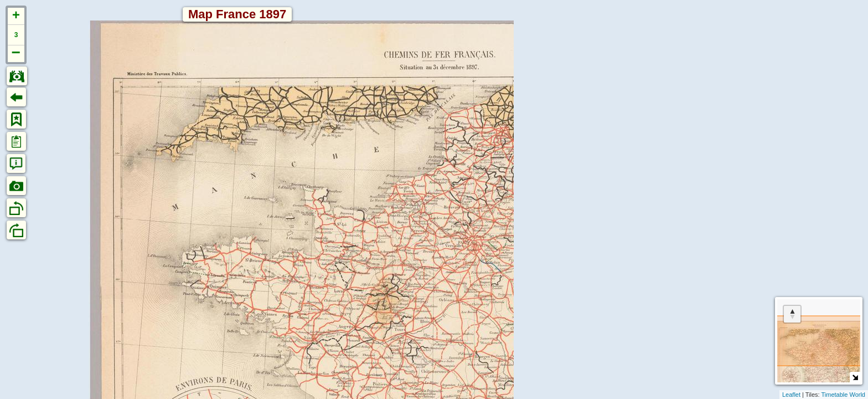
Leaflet (791, 395)
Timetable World (843, 395)
